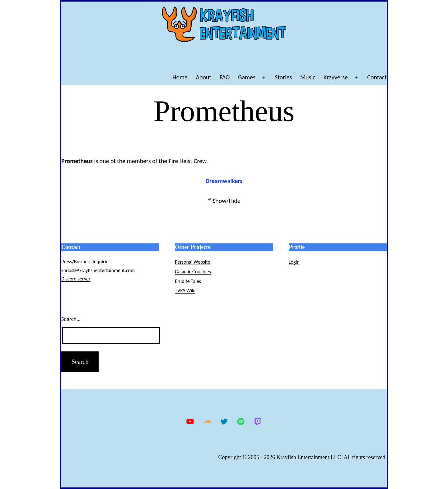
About (203, 77)
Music (308, 77)
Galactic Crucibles (193, 272)
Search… (71, 319)
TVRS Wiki (185, 291)
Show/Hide (226, 201)
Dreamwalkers (224, 181)
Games (247, 77)
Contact (377, 77)
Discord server (76, 279)
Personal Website (192, 262)
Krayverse (336, 77)
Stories (283, 77)
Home (180, 77)
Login (294, 262)
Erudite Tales (188, 281)
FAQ (225, 77)
